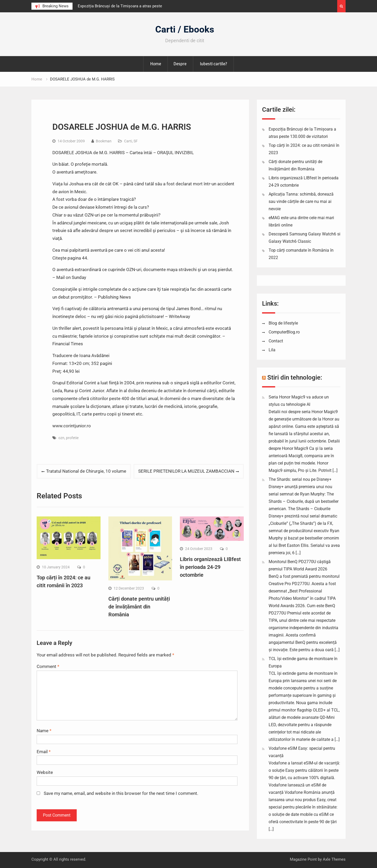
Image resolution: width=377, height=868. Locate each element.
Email (44, 752)
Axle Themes (334, 859)
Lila (272, 350)
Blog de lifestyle (283, 323)
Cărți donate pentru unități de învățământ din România (139, 607)
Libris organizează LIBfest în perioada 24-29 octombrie (210, 567)
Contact (276, 341)
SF (136, 141)
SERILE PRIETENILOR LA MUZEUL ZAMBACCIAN (186, 471)
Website (45, 772)
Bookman (104, 141)
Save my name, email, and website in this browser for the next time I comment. (121, 793)
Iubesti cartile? (213, 64)
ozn (61, 438)
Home (156, 64)
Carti (128, 141)
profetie (72, 438)
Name (44, 731)
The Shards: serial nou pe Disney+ (300, 479)
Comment (48, 666)
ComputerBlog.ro (284, 332)
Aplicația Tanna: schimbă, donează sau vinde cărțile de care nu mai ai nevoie (301, 201)
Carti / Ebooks (185, 29)
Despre (180, 64)
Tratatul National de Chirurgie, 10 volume (86, 471)
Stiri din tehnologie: (295, 378)
